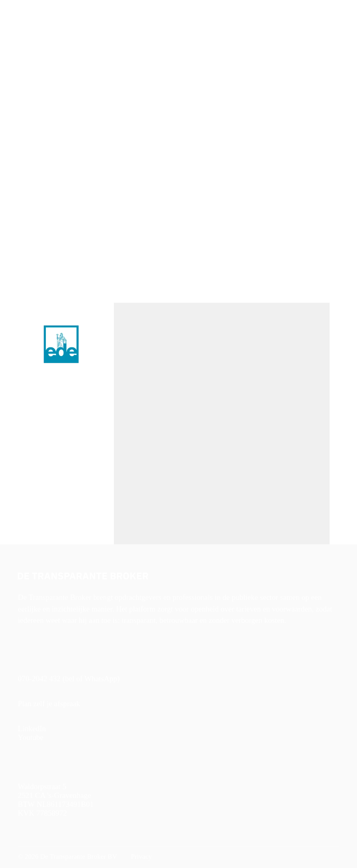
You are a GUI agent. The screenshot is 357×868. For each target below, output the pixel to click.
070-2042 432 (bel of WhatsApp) (69, 679)
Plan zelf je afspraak (49, 704)
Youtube (31, 737)
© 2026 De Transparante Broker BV (67, 857)
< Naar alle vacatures (43, 89)
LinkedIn (32, 728)
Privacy (140, 857)
